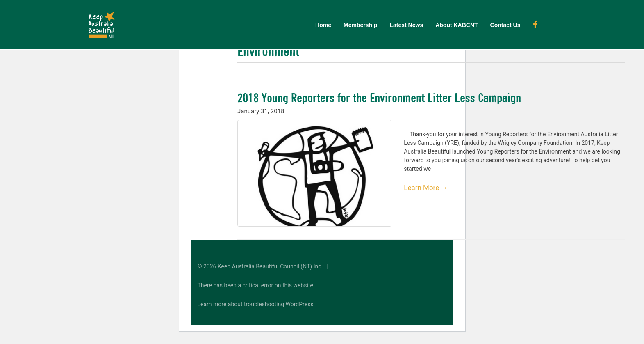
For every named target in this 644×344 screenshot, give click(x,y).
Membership (360, 25)
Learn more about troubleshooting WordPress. (256, 304)
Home (323, 25)
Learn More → (426, 188)
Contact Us (505, 25)
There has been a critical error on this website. (256, 285)
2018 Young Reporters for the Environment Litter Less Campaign (379, 98)
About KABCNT (456, 25)
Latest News (406, 25)
